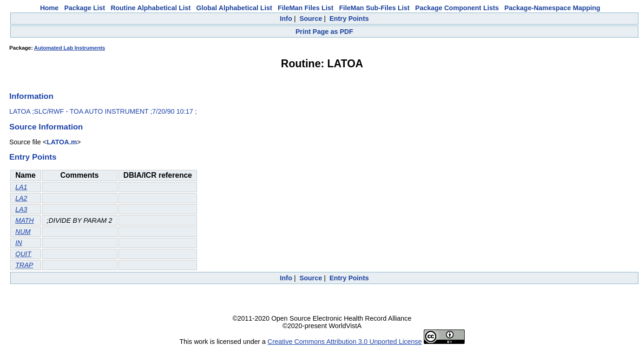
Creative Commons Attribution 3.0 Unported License (345, 342)
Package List (85, 8)
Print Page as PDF (324, 32)
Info (286, 19)
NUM (23, 232)
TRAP (24, 265)
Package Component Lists (457, 8)
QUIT (23, 254)
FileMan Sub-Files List (375, 8)
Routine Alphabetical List (151, 8)
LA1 (21, 187)
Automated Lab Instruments (69, 48)
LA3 (21, 209)
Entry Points (349, 19)
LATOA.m (62, 142)
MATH (25, 220)
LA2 (21, 198)
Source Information (46, 127)
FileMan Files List (306, 8)
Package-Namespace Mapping (552, 8)
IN (19, 243)
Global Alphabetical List (234, 8)
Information (31, 96)
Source (311, 19)
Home (49, 8)
